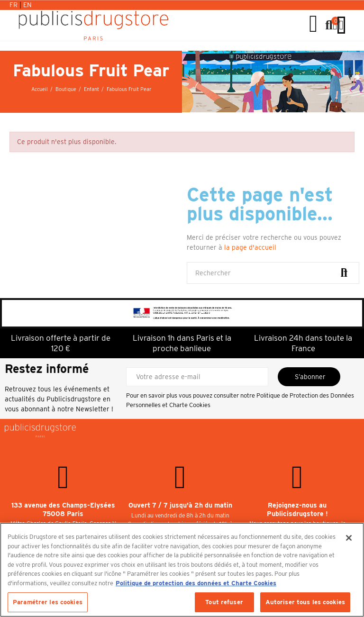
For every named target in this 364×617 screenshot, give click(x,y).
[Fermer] (349, 538)
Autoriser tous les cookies (305, 602)
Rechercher (344, 273)
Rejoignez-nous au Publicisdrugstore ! (297, 509)
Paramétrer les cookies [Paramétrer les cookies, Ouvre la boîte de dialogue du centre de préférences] (48, 602)
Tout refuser (224, 602)
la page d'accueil (250, 247)
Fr (14, 5)
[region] (182, 570)
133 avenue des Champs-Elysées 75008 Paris (63, 509)
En (27, 5)
